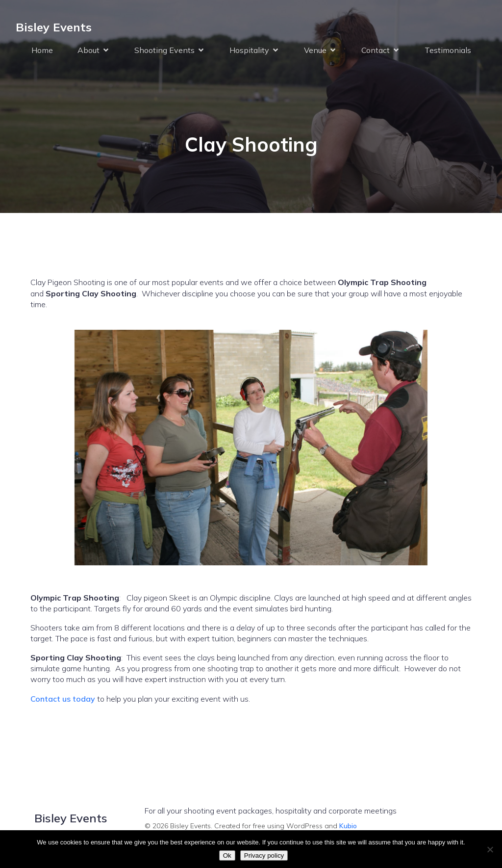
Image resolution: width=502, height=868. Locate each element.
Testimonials (448, 50)
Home (42, 50)
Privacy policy (264, 855)
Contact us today (63, 699)
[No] (490, 849)
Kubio (348, 826)
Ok (227, 855)
